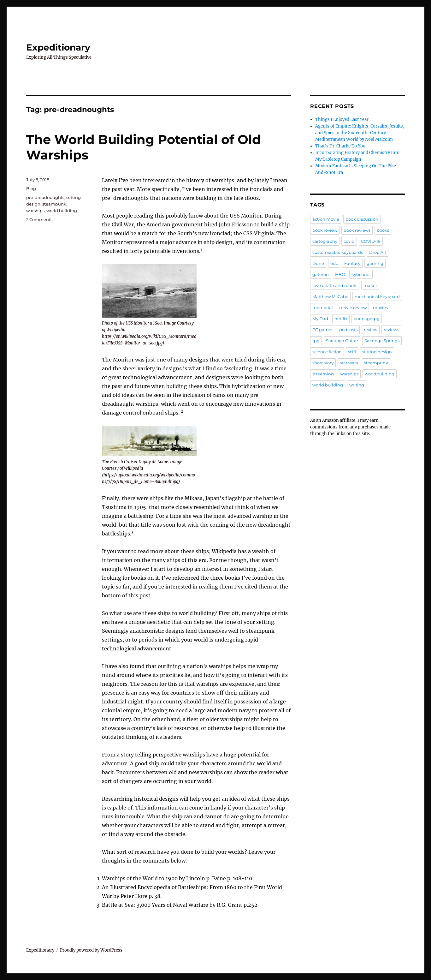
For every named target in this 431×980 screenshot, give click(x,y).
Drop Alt (378, 252)
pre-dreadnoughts (45, 197)
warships (35, 211)
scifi (352, 352)
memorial (323, 308)
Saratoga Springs (382, 341)
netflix (341, 319)
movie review (353, 308)
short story (323, 363)
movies (380, 308)
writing (357, 385)
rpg (316, 341)
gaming (375, 263)
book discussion (362, 219)
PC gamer (323, 330)
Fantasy (352, 263)
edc (334, 263)
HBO (340, 274)
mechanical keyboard (377, 296)
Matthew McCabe (330, 296)
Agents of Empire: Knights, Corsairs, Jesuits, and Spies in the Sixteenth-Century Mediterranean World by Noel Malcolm (360, 133)
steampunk (54, 204)
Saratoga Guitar (342, 341)
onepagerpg (367, 319)
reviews (391, 330)
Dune (318, 263)
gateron (321, 274)
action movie (326, 219)
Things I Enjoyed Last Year (342, 120)
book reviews (357, 230)
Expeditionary (58, 47)
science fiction (327, 352)
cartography (325, 241)
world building (62, 211)
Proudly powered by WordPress (91, 950)
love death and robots (335, 285)
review (371, 330)
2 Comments (39, 219)
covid (349, 241)
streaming (323, 374)
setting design (377, 352)
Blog (31, 188)
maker (370, 285)
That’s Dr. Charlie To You (340, 146)
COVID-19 (371, 241)
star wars (349, 363)
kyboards (361, 274)
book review (325, 230)
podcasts (348, 330)
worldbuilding (380, 374)
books (383, 230)
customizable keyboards (338, 252)
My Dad (320, 319)
